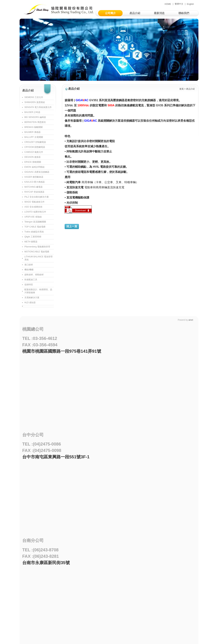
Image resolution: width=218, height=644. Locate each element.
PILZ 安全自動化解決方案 (37, 197)
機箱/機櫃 (29, 270)
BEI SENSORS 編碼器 (35, 117)
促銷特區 (29, 285)
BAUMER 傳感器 (33, 132)
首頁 (181, 89)
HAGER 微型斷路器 (34, 177)
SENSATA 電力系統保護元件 (38, 107)
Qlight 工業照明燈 (33, 237)
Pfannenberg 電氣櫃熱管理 (37, 247)
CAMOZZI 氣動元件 (34, 152)
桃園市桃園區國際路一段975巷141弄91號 (62, 351)
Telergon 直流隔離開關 (35, 222)
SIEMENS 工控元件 (34, 97)
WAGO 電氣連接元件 (34, 202)
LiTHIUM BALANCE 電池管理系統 (38, 258)
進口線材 (29, 265)
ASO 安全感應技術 (33, 207)
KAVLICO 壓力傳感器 (35, 182)
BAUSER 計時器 (32, 112)
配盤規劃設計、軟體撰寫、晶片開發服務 (38, 291)
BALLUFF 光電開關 (34, 137)
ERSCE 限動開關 (33, 162)
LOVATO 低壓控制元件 (35, 212)
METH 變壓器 (31, 242)
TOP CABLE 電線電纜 (35, 227)
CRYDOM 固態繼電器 (35, 147)
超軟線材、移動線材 (34, 275)
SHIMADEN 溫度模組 (35, 102)
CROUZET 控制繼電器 (35, 142)
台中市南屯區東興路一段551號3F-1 (56, 457)
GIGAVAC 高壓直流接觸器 (37, 172)
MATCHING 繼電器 (33, 187)
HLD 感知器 (30, 303)
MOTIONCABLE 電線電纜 (37, 252)
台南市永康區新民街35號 (46, 563)
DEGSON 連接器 (33, 157)
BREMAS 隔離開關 (33, 127)
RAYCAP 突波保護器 (34, 192)
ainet (191, 320)
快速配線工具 (31, 280)
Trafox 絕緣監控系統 (34, 232)
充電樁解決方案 (32, 298)
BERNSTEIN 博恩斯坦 (35, 122)
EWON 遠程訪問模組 (34, 167)
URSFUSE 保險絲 (33, 217)
